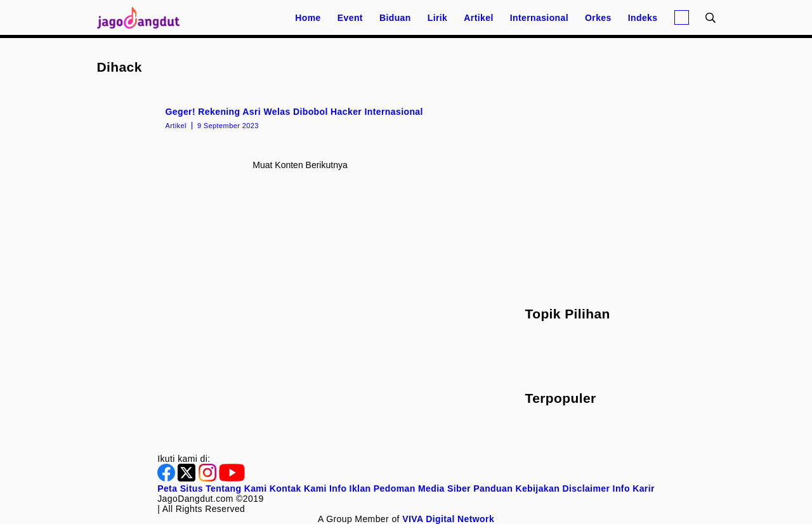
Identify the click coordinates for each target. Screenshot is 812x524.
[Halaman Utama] (143, 17)
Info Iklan (350, 488)
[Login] (682, 17)
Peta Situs (180, 488)
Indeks (643, 18)
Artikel (478, 18)
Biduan (395, 18)
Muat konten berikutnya (300, 165)
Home (308, 18)
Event (350, 18)
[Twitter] (188, 478)
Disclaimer (586, 488)
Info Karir (634, 488)
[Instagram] (209, 478)
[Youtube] (232, 478)
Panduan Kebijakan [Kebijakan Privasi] (516, 488)
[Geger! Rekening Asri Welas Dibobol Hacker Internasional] (300, 117)
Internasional (539, 18)
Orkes (598, 18)
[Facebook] (167, 478)
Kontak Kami (298, 488)
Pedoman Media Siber (422, 488)
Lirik (438, 18)
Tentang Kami (236, 488)
